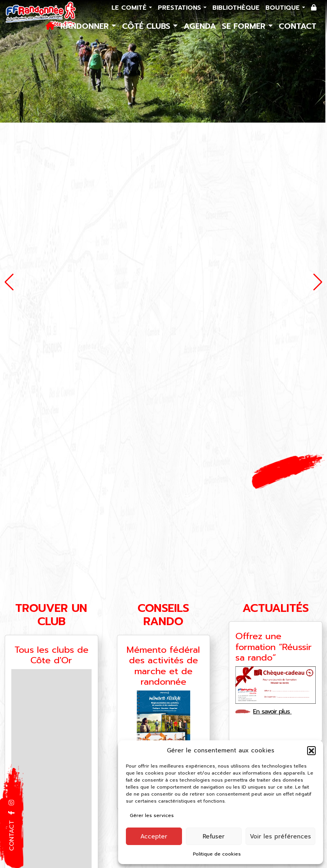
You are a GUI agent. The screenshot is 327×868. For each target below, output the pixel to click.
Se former (245, 26)
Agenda (200, 26)
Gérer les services (152, 815)
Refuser (214, 836)
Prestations (181, 8)
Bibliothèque (236, 8)
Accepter (154, 836)
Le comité (130, 8)
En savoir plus (275, 712)
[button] (311, 750)
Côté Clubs (148, 26)
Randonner (86, 26)
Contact (298, 26)
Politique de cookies (217, 854)
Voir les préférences (280, 836)
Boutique (284, 8)
